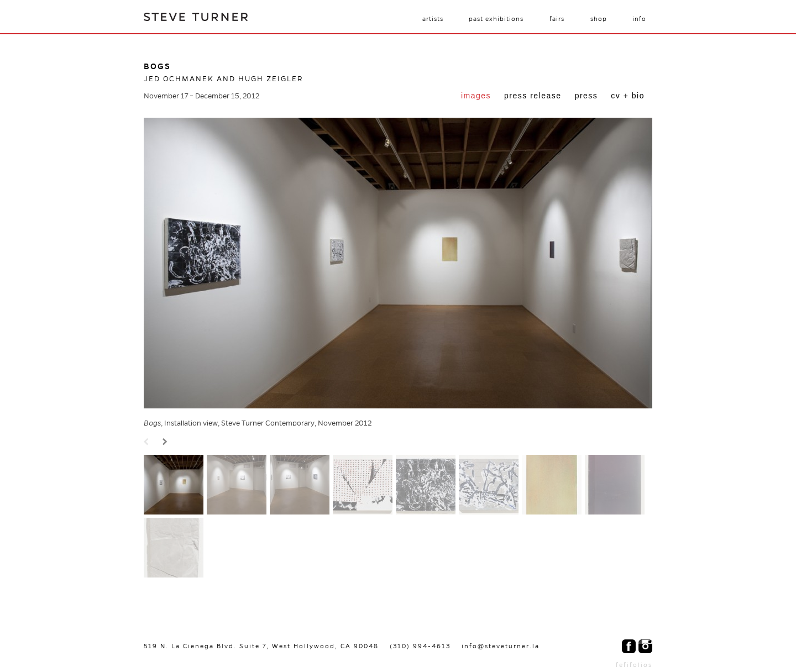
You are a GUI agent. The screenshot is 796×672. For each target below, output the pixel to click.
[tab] (476, 97)
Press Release (533, 96)
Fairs (557, 19)
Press (586, 96)
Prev (148, 442)
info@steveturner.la (501, 646)
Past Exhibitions (496, 19)
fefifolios (634, 665)
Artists (433, 19)
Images (476, 96)
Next (166, 442)
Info (639, 19)
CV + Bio (628, 96)
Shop (599, 19)
